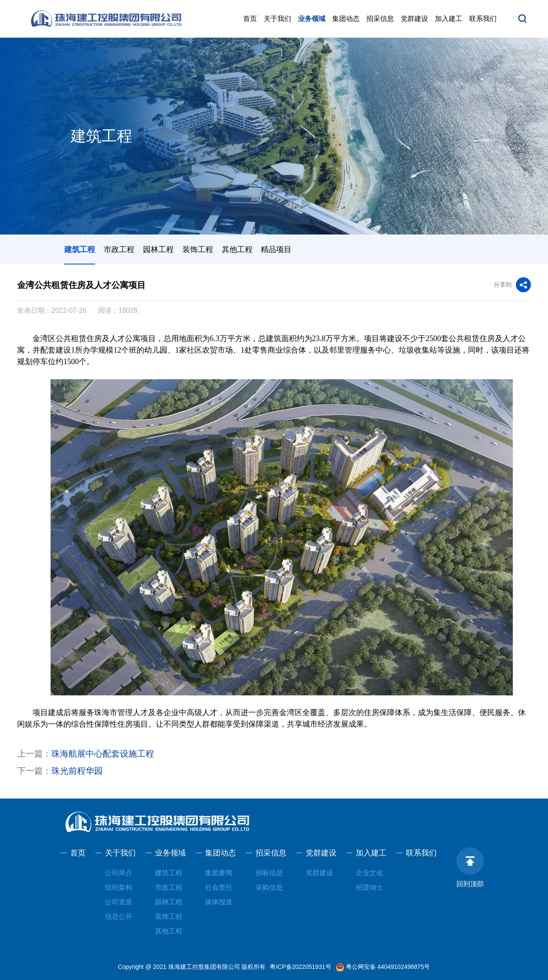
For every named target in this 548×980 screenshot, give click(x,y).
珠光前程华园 (77, 771)
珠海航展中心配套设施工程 (103, 754)
